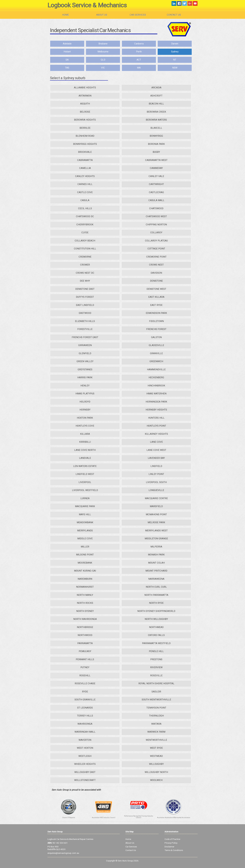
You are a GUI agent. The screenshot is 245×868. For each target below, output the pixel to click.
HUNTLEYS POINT (156, 426)
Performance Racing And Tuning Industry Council (139, 817)
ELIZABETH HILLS (85, 321)
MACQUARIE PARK (85, 506)
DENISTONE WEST (156, 289)
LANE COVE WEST (156, 450)
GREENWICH (156, 361)
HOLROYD (85, 402)
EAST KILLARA (156, 297)
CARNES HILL (85, 184)
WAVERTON (85, 740)
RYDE (85, 692)
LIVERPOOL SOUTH (156, 482)
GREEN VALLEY (85, 361)
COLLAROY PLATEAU (156, 241)
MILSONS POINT (85, 555)
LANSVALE (85, 458)
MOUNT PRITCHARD (156, 571)
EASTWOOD (85, 313)
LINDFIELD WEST (85, 474)
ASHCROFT (156, 96)
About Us (102, 15)
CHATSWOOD (156, 208)
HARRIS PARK (85, 377)
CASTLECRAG (156, 192)
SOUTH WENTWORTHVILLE (156, 700)
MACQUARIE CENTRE (156, 498)
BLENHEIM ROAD (85, 136)
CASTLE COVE (85, 192)
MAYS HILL (85, 514)
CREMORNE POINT (156, 257)
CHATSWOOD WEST (156, 216)
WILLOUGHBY (156, 764)
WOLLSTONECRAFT (85, 780)
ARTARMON (85, 96)
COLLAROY (156, 233)
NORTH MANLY (85, 595)
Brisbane (103, 44)
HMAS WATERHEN (156, 394)
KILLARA (85, 434)
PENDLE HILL (156, 651)
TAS (67, 68)
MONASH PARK (156, 555)
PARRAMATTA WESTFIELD (156, 643)
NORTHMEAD (156, 627)
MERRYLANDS (85, 531)
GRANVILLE (156, 353)
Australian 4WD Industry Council (104, 818)
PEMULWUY (85, 651)
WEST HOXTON (85, 748)
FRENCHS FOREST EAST (85, 337)
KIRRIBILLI (85, 442)
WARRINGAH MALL (85, 732)
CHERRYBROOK (85, 225)
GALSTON (156, 337)
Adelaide (67, 44)
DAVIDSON (156, 273)
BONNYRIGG (156, 136)
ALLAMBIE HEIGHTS (85, 88)
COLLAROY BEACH (85, 241)
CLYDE (85, 233)
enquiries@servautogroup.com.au (63, 853)
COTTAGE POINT (156, 249)
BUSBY (156, 152)
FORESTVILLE (85, 329)
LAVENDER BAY (156, 458)
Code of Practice (172, 839)
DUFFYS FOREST (85, 297)
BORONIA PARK (156, 144)
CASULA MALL (156, 200)
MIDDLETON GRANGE (156, 539)
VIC (103, 68)
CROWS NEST (156, 265)
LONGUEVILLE (156, 490)
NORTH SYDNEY (85, 611)
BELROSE (85, 112)
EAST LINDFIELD (85, 305)
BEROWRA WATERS (156, 120)
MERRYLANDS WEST (156, 531)
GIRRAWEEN (85, 345)
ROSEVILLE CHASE (85, 683)
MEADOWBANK (85, 522)
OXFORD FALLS (156, 635)
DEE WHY (85, 281)
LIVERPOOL (85, 482)
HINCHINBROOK (156, 386)
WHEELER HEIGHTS (85, 764)
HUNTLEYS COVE (85, 426)
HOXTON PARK (85, 418)
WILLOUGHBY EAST (85, 772)
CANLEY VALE (156, 176)
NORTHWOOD (85, 635)
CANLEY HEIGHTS (85, 176)
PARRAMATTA (85, 643)
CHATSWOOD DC (85, 216)
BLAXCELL (156, 128)
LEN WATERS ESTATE (85, 466)
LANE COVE (156, 442)
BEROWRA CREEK (156, 112)
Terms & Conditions (174, 850)
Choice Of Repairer (69, 818)
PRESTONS (156, 659)
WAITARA (156, 724)
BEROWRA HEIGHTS (85, 120)
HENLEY (85, 386)
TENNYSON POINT (156, 708)
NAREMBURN (85, 579)
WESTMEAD (156, 756)
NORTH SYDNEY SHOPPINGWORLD (156, 611)
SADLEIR (156, 692)
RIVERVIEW (156, 667)
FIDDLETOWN (156, 321)
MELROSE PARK (156, 522)
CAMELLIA (85, 168)
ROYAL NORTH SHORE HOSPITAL (156, 683)
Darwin (175, 44)
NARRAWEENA (156, 579)
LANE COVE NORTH (85, 450)
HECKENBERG (156, 377)
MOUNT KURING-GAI (85, 571)
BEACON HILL (156, 104)
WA (139, 68)
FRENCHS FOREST (156, 329)
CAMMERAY (156, 168)
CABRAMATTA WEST (156, 160)
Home (66, 15)
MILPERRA (156, 547)
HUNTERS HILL (156, 418)
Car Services (138, 15)
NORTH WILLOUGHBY (156, 619)
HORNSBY (85, 410)
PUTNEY (85, 667)
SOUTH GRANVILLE (85, 700)
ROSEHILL (85, 676)
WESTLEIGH (85, 756)
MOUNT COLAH (156, 563)
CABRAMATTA (85, 160)
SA (67, 60)
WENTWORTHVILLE (156, 740)
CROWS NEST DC (85, 273)
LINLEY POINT (156, 474)
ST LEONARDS (85, 708)
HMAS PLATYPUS (85, 394)
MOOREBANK (85, 563)
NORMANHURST (85, 587)
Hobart (67, 52)
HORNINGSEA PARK (156, 402)
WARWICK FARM (156, 732)
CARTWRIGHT (156, 184)
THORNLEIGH (156, 716)
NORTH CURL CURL (156, 587)
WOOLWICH (156, 780)
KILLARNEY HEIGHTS (156, 434)
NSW (175, 68)
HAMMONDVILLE (156, 369)
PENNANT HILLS (85, 659)
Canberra (139, 44)
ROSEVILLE (156, 676)
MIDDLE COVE (85, 539)
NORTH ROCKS (85, 603)
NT (175, 60)
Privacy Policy (171, 843)
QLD (103, 60)
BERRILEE (85, 128)
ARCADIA (156, 88)
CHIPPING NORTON (156, 225)
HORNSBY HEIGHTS (156, 410)
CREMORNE (85, 257)
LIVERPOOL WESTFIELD (85, 490)
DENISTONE (156, 281)
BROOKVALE (85, 152)
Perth (139, 52)
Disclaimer (169, 847)
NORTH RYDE (156, 603)
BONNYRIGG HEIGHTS (85, 144)
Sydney (175, 52)
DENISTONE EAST (85, 289)
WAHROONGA (85, 724)
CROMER (85, 265)
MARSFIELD (156, 506)
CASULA (85, 200)
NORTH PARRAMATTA (156, 595)
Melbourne (103, 52)
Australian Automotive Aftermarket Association (174, 818)
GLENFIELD (85, 353)
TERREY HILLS (85, 716)
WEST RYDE (156, 748)
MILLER (85, 547)
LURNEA (85, 498)
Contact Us (174, 15)
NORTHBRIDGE (85, 627)
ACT (139, 60)
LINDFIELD (156, 466)
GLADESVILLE (156, 345)
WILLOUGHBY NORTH (156, 772)
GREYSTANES (85, 369)
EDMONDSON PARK (156, 313)
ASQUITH (85, 104)
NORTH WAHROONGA (85, 619)
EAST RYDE (156, 305)
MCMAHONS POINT (156, 514)
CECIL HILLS (85, 208)
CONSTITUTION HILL (85, 249)
